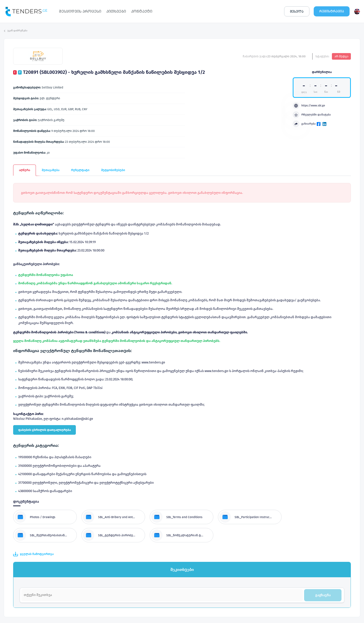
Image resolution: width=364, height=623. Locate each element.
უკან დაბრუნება (16, 31)
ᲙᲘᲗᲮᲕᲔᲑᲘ (116, 11)
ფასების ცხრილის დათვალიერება (44, 430)
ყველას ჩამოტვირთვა (33, 554)
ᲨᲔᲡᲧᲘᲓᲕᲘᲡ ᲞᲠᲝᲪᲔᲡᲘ (80, 11)
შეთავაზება (51, 170)
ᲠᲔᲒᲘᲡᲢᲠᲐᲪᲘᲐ (332, 11)
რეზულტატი (80, 170)
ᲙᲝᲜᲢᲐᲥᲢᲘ (142, 11)
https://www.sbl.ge (309, 106)
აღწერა (25, 170)
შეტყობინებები (113, 170)
